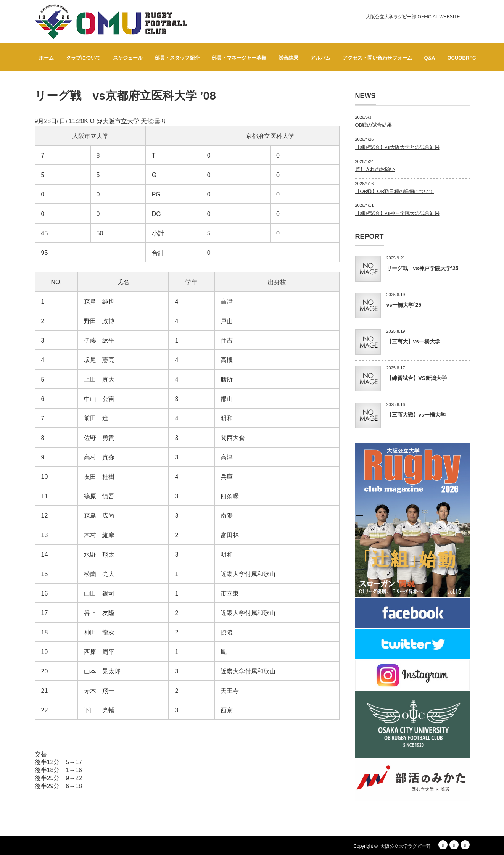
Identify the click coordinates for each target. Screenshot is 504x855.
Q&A (430, 58)
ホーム (46, 58)
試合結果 (288, 58)
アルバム (320, 58)
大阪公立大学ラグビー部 (406, 846)
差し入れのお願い (375, 169)
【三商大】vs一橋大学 (414, 341)
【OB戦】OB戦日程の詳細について (395, 191)
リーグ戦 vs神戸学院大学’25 (423, 268)
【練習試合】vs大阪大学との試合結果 (397, 147)
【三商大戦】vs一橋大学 (416, 415)
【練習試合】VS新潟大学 (417, 378)
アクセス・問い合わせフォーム (377, 58)
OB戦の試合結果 (374, 125)
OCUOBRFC (461, 58)
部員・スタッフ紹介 (177, 58)
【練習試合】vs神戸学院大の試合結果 (397, 213)
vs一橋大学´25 (404, 305)
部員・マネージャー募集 (239, 58)
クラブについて (83, 58)
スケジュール (128, 58)
